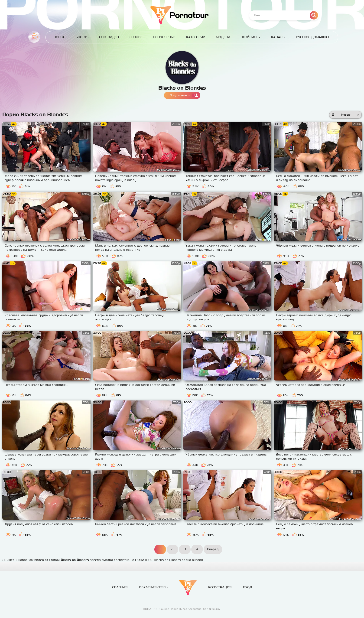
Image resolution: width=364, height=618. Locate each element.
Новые (59, 37)
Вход (248, 587)
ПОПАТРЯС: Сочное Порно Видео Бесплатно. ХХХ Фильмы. (182, 609)
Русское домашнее (313, 37)
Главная (34, 37)
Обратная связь (153, 587)
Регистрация (220, 587)
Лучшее (136, 37)
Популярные (164, 37)
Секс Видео (109, 37)
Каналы (278, 37)
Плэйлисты (250, 37)
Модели (223, 37)
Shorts (82, 37)
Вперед (213, 549)
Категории (196, 37)
